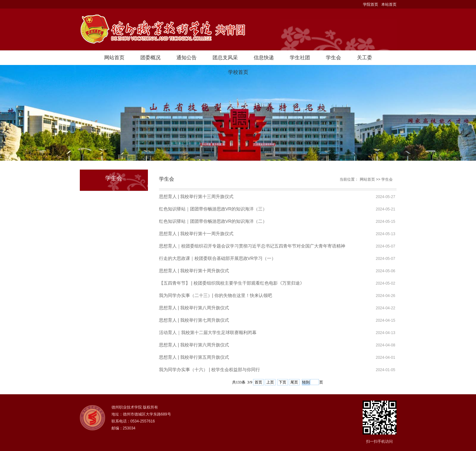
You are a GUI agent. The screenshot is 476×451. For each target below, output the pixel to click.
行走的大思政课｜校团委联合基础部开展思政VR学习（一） (217, 258)
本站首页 (389, 4)
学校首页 (238, 72)
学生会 (333, 58)
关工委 (365, 58)
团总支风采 (225, 58)
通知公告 (187, 58)
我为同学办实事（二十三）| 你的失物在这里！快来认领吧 (216, 295)
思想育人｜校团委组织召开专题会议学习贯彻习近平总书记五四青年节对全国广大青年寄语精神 (252, 246)
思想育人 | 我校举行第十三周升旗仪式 (196, 197)
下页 (282, 382)
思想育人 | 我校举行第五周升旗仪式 (194, 357)
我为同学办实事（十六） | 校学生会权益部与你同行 (209, 370)
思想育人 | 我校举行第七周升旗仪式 (194, 320)
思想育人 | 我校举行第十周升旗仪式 (194, 271)
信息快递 (264, 58)
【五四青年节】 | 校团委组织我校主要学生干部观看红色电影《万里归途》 (232, 283)
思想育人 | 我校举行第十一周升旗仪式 (196, 234)
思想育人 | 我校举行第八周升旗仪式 (194, 308)
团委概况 (150, 58)
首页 (258, 382)
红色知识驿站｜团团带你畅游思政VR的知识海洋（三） (213, 209)
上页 (270, 382)
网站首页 (114, 58)
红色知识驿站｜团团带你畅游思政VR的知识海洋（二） (213, 221)
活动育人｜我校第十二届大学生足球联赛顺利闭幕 (208, 332)
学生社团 (300, 58)
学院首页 (371, 4)
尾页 (294, 382)
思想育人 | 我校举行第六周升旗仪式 (194, 345)
